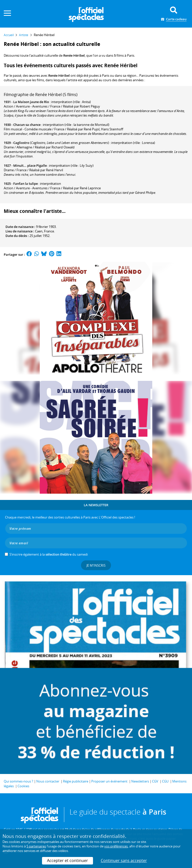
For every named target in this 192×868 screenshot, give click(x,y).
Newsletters (140, 781)
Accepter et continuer (67, 860)
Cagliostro (21, 143)
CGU (165, 781)
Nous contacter (48, 781)
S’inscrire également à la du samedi (49, 554)
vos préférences (116, 846)
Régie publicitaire (76, 781)
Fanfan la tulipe (25, 184)
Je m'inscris (96, 565)
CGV (155, 781)
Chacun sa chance (27, 125)
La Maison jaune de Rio (31, 102)
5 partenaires (36, 846)
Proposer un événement (109, 781)
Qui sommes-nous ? (18, 781)
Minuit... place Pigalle (30, 165)
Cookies (23, 786)
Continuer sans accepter (124, 860)
